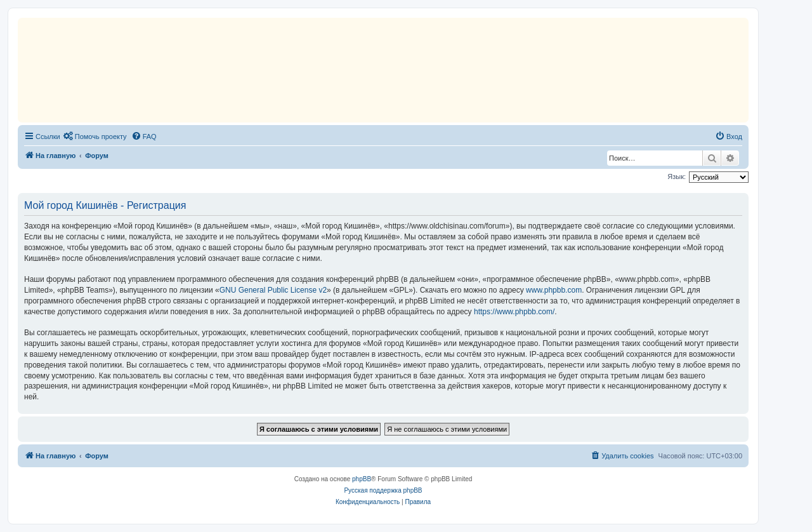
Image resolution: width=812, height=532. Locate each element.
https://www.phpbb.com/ (514, 312)
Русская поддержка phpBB (383, 490)
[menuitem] (95, 136)
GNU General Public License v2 (273, 290)
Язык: (677, 176)
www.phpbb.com (554, 290)
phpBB (362, 479)
